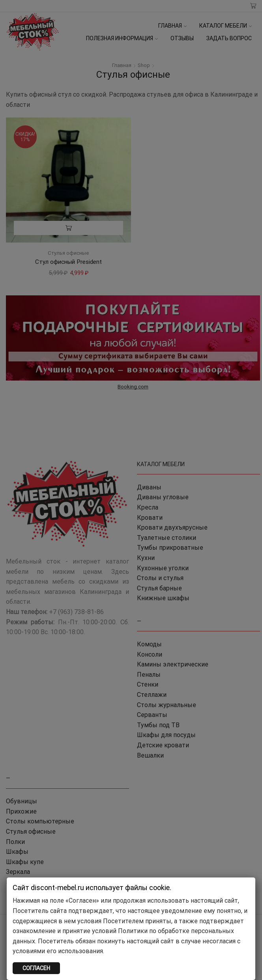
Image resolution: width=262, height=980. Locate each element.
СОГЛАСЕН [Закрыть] (36, 968)
